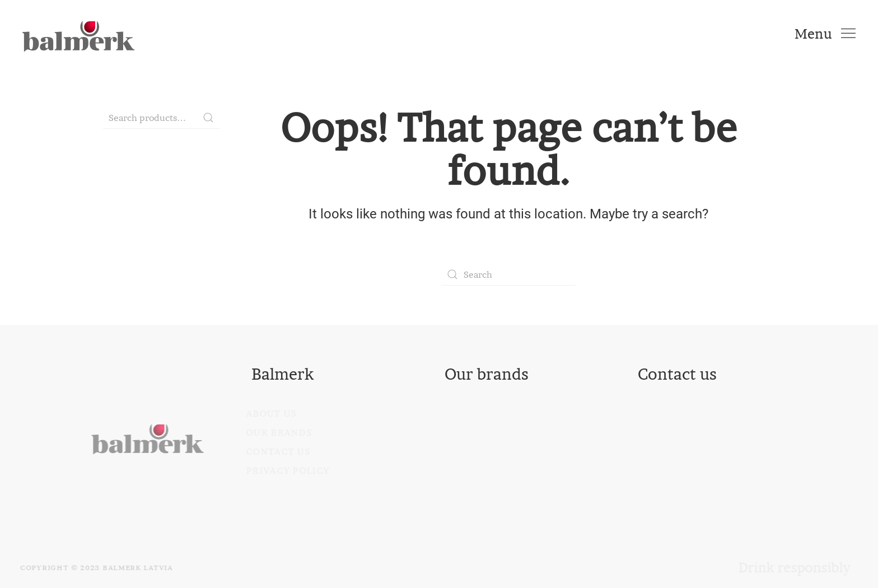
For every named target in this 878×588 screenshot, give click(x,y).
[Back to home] (78, 34)
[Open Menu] (825, 34)
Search (208, 118)
